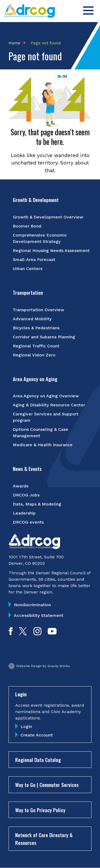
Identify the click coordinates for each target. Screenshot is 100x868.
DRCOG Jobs (26, 495)
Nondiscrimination (32, 605)
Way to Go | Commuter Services (47, 785)
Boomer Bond (27, 226)
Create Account (37, 735)
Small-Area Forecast (34, 260)
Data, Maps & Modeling (37, 504)
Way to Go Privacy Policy (40, 810)
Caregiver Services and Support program (46, 417)
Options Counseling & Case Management (41, 433)
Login (26, 726)
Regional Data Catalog (38, 760)
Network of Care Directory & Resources (44, 839)
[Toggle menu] (88, 10)
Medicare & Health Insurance (43, 445)
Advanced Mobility (32, 319)
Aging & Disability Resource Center (49, 405)
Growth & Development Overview (48, 217)
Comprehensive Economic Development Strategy (40, 238)
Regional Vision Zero (34, 355)
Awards (21, 486)
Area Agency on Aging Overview (46, 396)
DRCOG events (28, 522)
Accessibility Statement (39, 615)
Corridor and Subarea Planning (44, 337)
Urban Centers (28, 269)
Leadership (24, 513)
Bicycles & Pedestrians (36, 328)
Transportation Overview (39, 310)
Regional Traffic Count (36, 346)
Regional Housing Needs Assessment (51, 250)
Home (14, 43)
